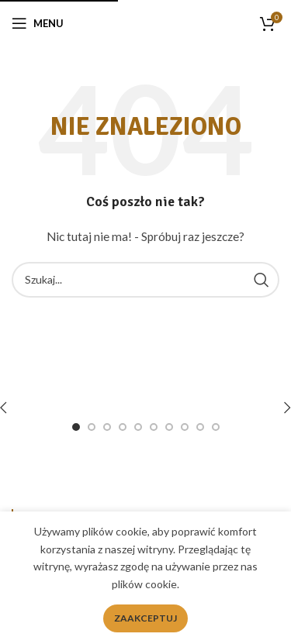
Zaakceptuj (145, 618)
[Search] (145, 280)
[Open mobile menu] (38, 23)
